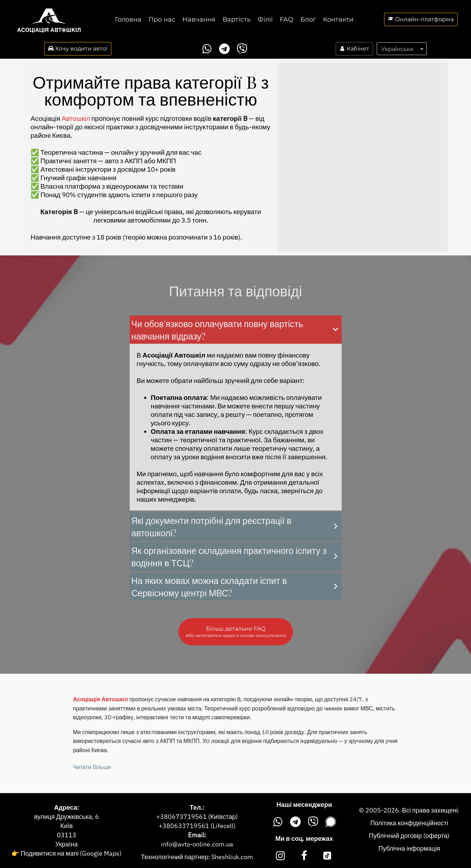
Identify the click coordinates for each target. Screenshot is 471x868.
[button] (236, 330)
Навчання (199, 19)
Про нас (162, 19)
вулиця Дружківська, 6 (66, 817)
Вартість (237, 19)
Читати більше (92, 767)
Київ (67, 826)
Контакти (338, 19)
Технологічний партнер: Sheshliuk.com (197, 857)
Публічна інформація (409, 848)
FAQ (287, 19)
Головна (128, 19)
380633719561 (186, 826)
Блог (308, 19)
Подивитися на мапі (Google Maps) (71, 853)
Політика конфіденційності (409, 823)
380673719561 (183, 817)
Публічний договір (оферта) (409, 836)
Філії (265, 19)
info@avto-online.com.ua (197, 844)
